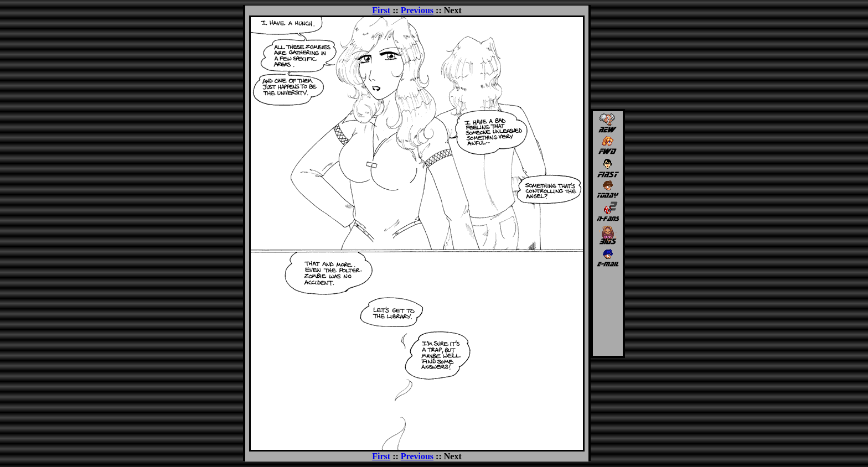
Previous (417, 10)
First (381, 10)
